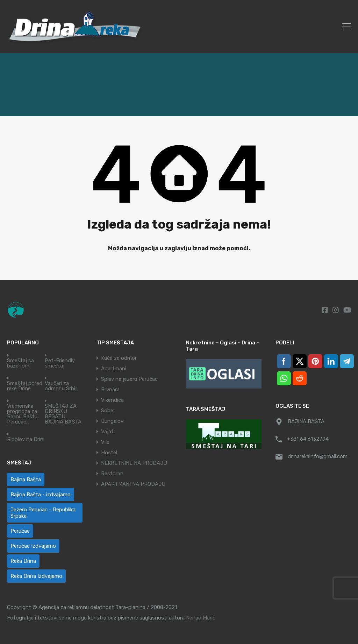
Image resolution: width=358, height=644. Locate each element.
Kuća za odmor (119, 358)
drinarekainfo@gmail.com (318, 456)
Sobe (107, 411)
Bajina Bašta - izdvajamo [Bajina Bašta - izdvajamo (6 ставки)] (41, 495)
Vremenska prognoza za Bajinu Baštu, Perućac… (23, 414)
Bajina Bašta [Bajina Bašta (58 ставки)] (26, 479)
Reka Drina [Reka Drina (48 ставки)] (23, 561)
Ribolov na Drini (26, 439)
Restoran (112, 474)
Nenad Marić (201, 618)
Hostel (109, 453)
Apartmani (114, 369)
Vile (105, 442)
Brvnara (110, 390)
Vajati (108, 432)
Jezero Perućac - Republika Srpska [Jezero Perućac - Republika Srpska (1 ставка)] (43, 513)
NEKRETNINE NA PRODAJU (134, 463)
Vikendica (112, 400)
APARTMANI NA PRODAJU (133, 484)
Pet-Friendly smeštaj (60, 363)
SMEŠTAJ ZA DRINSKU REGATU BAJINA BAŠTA (63, 414)
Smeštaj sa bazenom (20, 363)
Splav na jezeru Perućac (129, 379)
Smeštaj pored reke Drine (25, 386)
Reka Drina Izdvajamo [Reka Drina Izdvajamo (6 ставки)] (36, 576)
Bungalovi (113, 421)
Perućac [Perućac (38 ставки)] (20, 531)
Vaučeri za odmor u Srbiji (61, 386)
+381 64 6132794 (308, 439)
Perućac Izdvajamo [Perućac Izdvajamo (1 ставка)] (33, 546)
